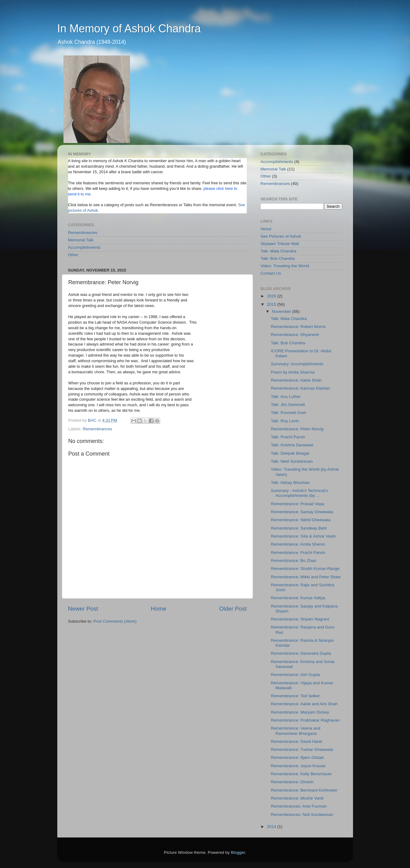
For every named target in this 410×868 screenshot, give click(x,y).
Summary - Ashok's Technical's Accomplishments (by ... (299, 493)
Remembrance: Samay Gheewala (302, 512)
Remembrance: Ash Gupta (295, 675)
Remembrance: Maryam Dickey (300, 712)
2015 (272, 304)
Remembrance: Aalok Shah (296, 380)
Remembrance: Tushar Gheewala (302, 749)
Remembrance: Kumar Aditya (298, 598)
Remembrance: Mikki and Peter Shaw (306, 577)
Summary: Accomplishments (297, 364)
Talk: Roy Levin (285, 421)
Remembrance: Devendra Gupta (301, 653)
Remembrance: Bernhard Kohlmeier (304, 790)
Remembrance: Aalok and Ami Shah (304, 704)
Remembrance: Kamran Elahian (300, 388)
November (282, 311)
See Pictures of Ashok (281, 236)
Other (73, 255)
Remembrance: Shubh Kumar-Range (305, 569)
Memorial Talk (81, 240)
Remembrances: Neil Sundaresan (302, 815)
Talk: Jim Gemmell (288, 405)
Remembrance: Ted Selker (295, 696)
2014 (272, 827)
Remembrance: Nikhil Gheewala (301, 520)
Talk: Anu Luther (286, 397)
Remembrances (83, 233)
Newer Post (83, 609)
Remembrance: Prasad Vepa (297, 504)
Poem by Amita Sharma (293, 372)
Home (159, 609)
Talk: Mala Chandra (278, 251)
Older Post (233, 609)
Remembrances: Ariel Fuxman (299, 806)
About (266, 229)
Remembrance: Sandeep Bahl (299, 528)
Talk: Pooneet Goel (288, 413)
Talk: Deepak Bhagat (290, 453)
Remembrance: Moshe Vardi (297, 798)
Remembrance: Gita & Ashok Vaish (303, 536)
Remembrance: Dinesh (292, 782)
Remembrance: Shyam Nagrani (300, 619)
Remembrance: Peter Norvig (297, 429)
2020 (272, 296)
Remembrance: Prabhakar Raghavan (305, 720)
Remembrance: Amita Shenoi (298, 544)
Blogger (238, 852)
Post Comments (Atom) (115, 621)
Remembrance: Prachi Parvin (298, 553)
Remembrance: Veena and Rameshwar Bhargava (296, 731)
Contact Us (271, 273)
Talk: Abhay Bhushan (290, 483)
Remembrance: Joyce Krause (298, 766)
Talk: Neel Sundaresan (292, 461)
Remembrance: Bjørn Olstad (297, 757)
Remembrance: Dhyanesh (295, 335)
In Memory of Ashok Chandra (129, 29)
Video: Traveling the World (285, 266)
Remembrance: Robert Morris (298, 327)
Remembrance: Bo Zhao (293, 561)
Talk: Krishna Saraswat (292, 445)
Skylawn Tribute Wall (280, 244)
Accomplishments (84, 247)
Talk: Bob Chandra (278, 258)
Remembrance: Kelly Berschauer (301, 774)
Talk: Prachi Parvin (288, 437)
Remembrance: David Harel (296, 741)
